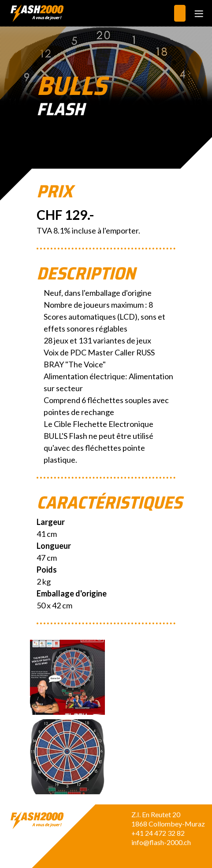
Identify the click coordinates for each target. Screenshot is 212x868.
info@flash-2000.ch (161, 842)
